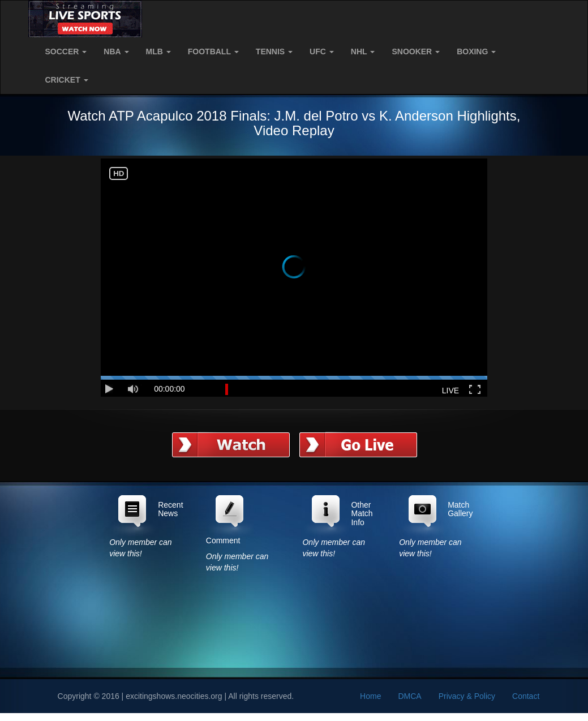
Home (370, 696)
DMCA (409, 696)
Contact (526, 696)
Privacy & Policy (467, 696)
